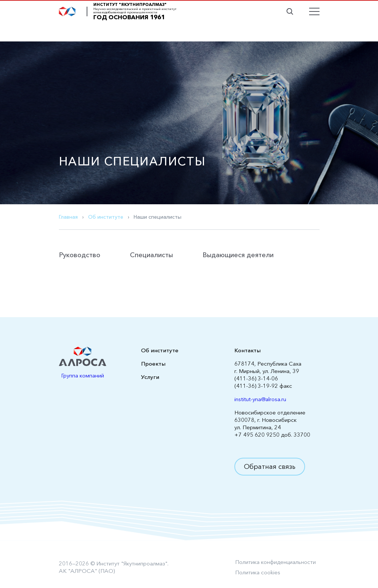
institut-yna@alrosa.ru (260, 399)
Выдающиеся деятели (238, 255)
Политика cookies (258, 572)
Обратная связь (270, 467)
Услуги (150, 377)
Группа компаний (83, 375)
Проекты (153, 364)
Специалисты (151, 255)
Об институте (106, 217)
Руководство (80, 255)
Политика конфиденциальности (275, 562)
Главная (68, 217)
